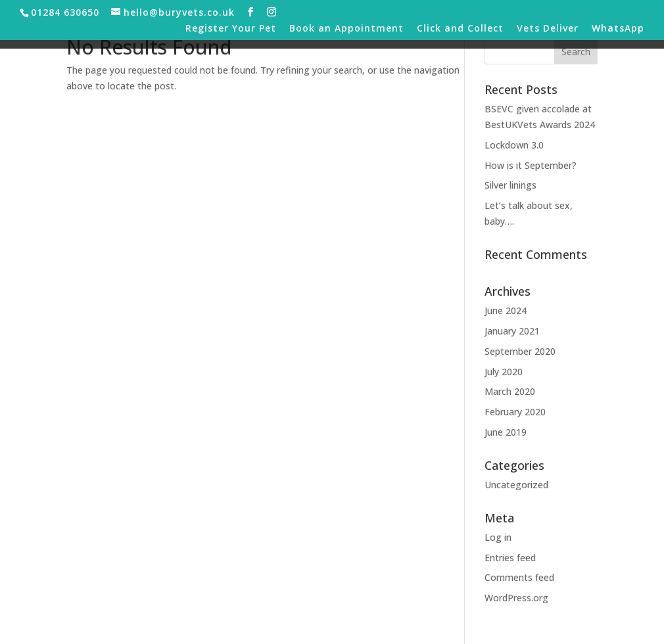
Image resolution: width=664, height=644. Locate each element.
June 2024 (506, 310)
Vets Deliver (548, 29)
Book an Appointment (346, 29)
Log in (498, 537)
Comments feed (519, 577)
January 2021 (512, 331)
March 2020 (510, 391)
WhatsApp (618, 29)
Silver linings (510, 185)
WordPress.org (516, 598)
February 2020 (515, 412)
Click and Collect (460, 29)
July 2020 (504, 372)
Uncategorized (516, 485)
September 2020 (520, 351)
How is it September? (531, 165)
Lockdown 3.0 (514, 145)
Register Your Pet (231, 29)
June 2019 (506, 432)
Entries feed (510, 558)
